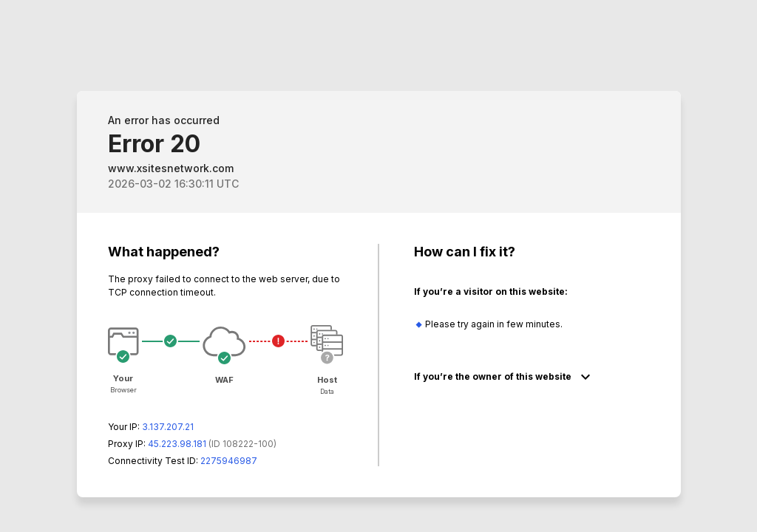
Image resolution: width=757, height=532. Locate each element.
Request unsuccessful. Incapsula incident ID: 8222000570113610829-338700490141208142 (378, 266)
